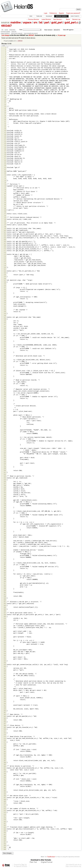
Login (46, 13)
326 (5, 648)
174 (5, 367)
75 (5, 184)
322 (5, 641)
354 (5, 700)
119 (5, 266)
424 (5, 829)
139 (5, 303)
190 (5, 397)
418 (5, 818)
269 (5, 543)
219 (5, 450)
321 (5, 639)
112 (5, 253)
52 (5, 142)
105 (5, 240)
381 (5, 750)
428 (5, 837)
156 (5, 334)
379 (5, 746)
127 (5, 280)
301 (5, 602)
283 (5, 569)
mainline (16, 22)
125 (5, 277)
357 (5, 705)
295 (5, 591)
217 (5, 447)
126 (5, 279)
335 (5, 665)
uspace (27, 22)
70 (5, 175)
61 (5, 158)
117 (5, 262)
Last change (5, 35)
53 (5, 144)
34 (5, 109)
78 (5, 190)
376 (5, 740)
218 (5, 449)
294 (5, 589)
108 (5, 245)
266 (5, 537)
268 (5, 541)
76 (5, 186)
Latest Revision (46, 19)
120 (5, 268)
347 (5, 687)
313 (5, 624)
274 (5, 552)
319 (5, 635)
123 (5, 273)
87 (5, 207)
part (47, 22)
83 (5, 199)
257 (5, 521)
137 (5, 299)
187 (5, 391)
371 (5, 731)
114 (5, 256)
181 (5, 380)
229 (5, 469)
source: (6, 22)
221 (5, 454)
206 (5, 426)
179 (5, 377)
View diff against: (72, 30)
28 (5, 98)
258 (5, 523)
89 (5, 210)
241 (5, 491)
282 (5, 567)
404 (5, 792)
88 (5, 208)
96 (5, 223)
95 (5, 221)
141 (5, 306)
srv (35, 22)
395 (5, 776)
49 (5, 136)
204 (5, 423)
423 (5, 827)
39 (5, 118)
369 (5, 728)
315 (5, 628)
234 (5, 478)
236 (5, 482)
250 (5, 508)
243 (5, 495)
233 (5, 476)
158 (5, 338)
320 (5, 637)
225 (5, 462)
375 (5, 739)
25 (5, 92)
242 (5, 493)
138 (5, 301)
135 (5, 295)
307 (5, 613)
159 (5, 340)
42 (5, 123)
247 (5, 502)
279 (5, 561)
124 (5, 275)
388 (5, 763)
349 (5, 691)
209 (5, 432)
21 (5, 85)
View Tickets (75, 16)
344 (5, 681)
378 (5, 744)
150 (5, 323)
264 (5, 534)
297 (5, 595)
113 (5, 255)
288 (5, 578)
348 (5, 689)
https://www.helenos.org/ (73, 866)
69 (5, 173)
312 (5, 622)
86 (5, 205)
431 (5, 842)
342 (5, 678)
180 (5, 378)
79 (5, 192)
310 (5, 619)
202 (5, 419)
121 (5, 269)
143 (5, 310)
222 (5, 456)
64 (5, 164)
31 (5, 103)
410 (5, 803)
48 (5, 135)
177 (5, 373)
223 (5, 458)
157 (5, 336)
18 (5, 79)
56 (5, 149)
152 (5, 327)
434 (5, 848)
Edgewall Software (21, 866)
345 (5, 683)
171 (5, 362)
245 (5, 498)
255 (5, 517)
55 (5, 147)
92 (5, 216)
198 (5, 412)
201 (5, 417)
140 (5, 304)
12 (5, 68)
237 (5, 484)
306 (5, 611)
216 (5, 445)
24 (5, 90)
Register (62, 13)
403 (5, 790)
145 (5, 314)
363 (5, 717)
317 (5, 631)
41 (5, 122)
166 (5, 352)
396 (5, 777)
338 (5, 670)
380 (5, 748)
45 (5, 129)
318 (5, 633)
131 (5, 288)
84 (5, 201)
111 (5, 251)
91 (5, 214)
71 (5, 177)
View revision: (48, 30)
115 (5, 258)
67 (5, 170)
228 (5, 467)
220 (5, 452)
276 (5, 556)
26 (5, 94)
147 (5, 317)
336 (5, 667)
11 (5, 66)
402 (5, 789)
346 (5, 685)
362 (5, 715)
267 (5, 539)
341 (5, 676)
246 (5, 500)
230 (5, 471)
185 (5, 388)
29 (5, 99)
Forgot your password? (73, 13)
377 (5, 742)
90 (5, 212)
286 (5, 574)
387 (5, 761)
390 (5, 766)
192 (5, 401)
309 (5, 617)
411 (5, 805)
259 (5, 524)
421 (5, 824)
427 (5, 835)
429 (5, 838)
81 (5, 195)
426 (5, 833)
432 (5, 844)
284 (5, 571)
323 (5, 643)
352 (5, 696)
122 (5, 271)
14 (5, 72)
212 (5, 437)
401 (5, 787)
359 (5, 709)
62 (5, 160)
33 (5, 107)
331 (5, 657)
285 (5, 572)
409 (5, 801)
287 (5, 576)
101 (5, 232)
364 (5, 718)
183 (5, 384)
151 (5, 325)
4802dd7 (6, 26)
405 (5, 794)
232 (5, 474)
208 (5, 430)
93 (5, 218)
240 (5, 489)
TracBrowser (51, 857)
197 (5, 410)
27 (5, 96)
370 (5, 729)
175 (5, 369)
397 (5, 779)
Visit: (21, 30)
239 (5, 487)
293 (5, 587)
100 (5, 231)
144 (5, 312)
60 (5, 157)
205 (5, 425)
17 (5, 77)
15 (5, 74)
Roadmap (49, 16)
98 (5, 227)
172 (5, 364)
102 (5, 234)
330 (5, 656)
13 (5, 70)
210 (5, 434)
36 (5, 112)
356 (5, 704)
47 (5, 133)
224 (5, 460)
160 (5, 341)
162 (5, 345)
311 (5, 620)
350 (5, 692)
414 (5, 811)
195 (5, 406)
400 (5, 785)
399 (5, 783)
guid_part (57, 22)
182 (5, 382)
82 (5, 197)
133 (5, 291)
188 (5, 393)
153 (5, 329)
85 (5, 203)
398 (5, 781)
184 (5, 386)
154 (5, 330)
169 (5, 358)
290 (5, 582)
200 (5, 415)
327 (5, 650)
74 (5, 183)
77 (5, 188)
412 (5, 807)
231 (5, 473)
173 (5, 365)
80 (5, 194)
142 (5, 308)
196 (5, 408)
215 (5, 443)
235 (5, 480)
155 (5, 332)
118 (5, 264)
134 (5, 293)
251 (5, 510)
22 (5, 86)
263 (5, 532)
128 (5, 282)
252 (5, 511)
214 (5, 441)
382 (5, 752)
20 (5, 83)
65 (5, 166)
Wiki (31, 16)
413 (5, 809)
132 (5, 290)
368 (5, 726)
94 (5, 219)
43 (5, 125)
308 (5, 615)
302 (5, 604)
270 (5, 545)
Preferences (53, 13)
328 (5, 652)
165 (5, 351)
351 (5, 694)
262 (5, 530)
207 (5, 428)
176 (5, 371)
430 (5, 840)
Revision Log (76, 19)
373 (5, 735)
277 (5, 558)
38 (5, 116)
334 (5, 663)
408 (5, 800)
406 (5, 796)
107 (5, 244)
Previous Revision (34, 19)
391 (5, 768)
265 (5, 535)
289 (5, 580)
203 (5, 421)
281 (5, 565)
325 (5, 646)
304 (5, 607)
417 (5, 816)
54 (5, 146)
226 (5, 463)
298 (5, 596)
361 (5, 713)
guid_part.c (71, 22)
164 (5, 349)
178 (5, 375)
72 (5, 179)
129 (5, 284)
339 (5, 672)
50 (5, 138)
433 (5, 846)
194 (5, 404)
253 (5, 513)
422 (5, 825)
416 (5, 814)
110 (5, 249)
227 (5, 465)
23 (5, 88)
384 (5, 755)
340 (5, 674)
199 (5, 413)
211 (5, 436)
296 (5, 593)
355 (5, 702)
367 (5, 724)
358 (5, 707)
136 (5, 297)
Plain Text (33, 862)
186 (5, 390)
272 (5, 548)
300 (5, 600)
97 (5, 225)
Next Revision (58, 19)
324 (5, 644)
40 (5, 120)
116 (5, 260)
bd (41, 22)
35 (5, 110)
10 (5, 64)
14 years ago (62, 35)
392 (5, 770)
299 (5, 598)
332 (5, 659)
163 (5, 347)
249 (5, 506)
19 (5, 81)
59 (5, 155)
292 (5, 585)
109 (5, 247)
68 (5, 171)
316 (5, 630)
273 (5, 550)
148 (5, 319)
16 (5, 75)
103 (5, 236)
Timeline (39, 16)
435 (5, 850)
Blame (68, 19)
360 (5, 711)
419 (5, 820)
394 (5, 774)
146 (5, 316)
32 (5, 105)
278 (5, 559)
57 (5, 151)
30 (5, 101)
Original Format (47, 862)
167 (5, 354)
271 (5, 546)
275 (5, 554)
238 (5, 485)
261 (5, 528)
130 (5, 286)
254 (5, 515)
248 (5, 504)
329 (5, 654)
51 (5, 140)
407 (5, 798)
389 (5, 764)
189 (5, 395)
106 (5, 242)
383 (5, 753)
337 (5, 668)
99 (5, 229)
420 (5, 822)
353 (5, 698)
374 (5, 737)
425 (5, 831)
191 (5, 399)
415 (5, 813)
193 (5, 402)
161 (5, 343)
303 (5, 606)
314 (5, 626)
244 (5, 497)
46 (5, 131)
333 (5, 661)
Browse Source (61, 16)
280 (5, 563)
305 (5, 609)
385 (5, 757)
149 (5, 321)
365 (5, 720)
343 (5, 680)
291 (5, 583)
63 (5, 162)
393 (5, 772)
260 (5, 526)
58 (5, 153)
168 (5, 356)
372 (5, 733)
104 (5, 238)
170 (5, 360)
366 (5, 722)
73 (5, 181)
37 (5, 114)
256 (5, 519)
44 (5, 127)
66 (5, 168)
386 (5, 759)
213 (5, 439)
